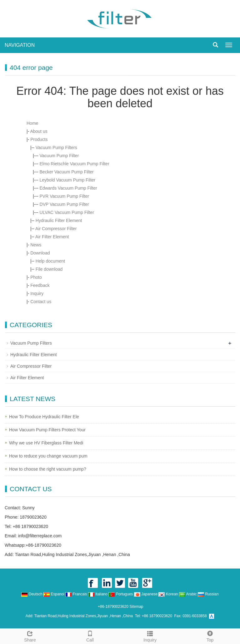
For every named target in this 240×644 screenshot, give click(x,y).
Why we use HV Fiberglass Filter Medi (46, 443)
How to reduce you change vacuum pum (48, 456)
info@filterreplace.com (40, 536)
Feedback (40, 285)
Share (30, 636)
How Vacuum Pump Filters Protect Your (47, 430)
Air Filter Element (52, 237)
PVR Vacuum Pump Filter (64, 196)
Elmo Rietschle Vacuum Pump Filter (75, 164)
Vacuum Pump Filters (56, 148)
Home (32, 123)
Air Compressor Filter (56, 229)
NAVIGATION (20, 45)
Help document (50, 261)
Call (90, 636)
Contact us (41, 302)
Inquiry (37, 293)
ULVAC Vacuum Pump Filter (67, 212)
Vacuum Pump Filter (59, 156)
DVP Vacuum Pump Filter (64, 204)
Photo (36, 277)
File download (49, 269)
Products (39, 139)
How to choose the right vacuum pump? (48, 469)
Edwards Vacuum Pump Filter (68, 188)
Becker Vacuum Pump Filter (67, 172)
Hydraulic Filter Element (59, 220)
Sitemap (136, 607)
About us (39, 131)
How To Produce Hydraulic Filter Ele (44, 417)
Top (210, 636)
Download (40, 253)
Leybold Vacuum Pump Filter (68, 180)
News (36, 245)
